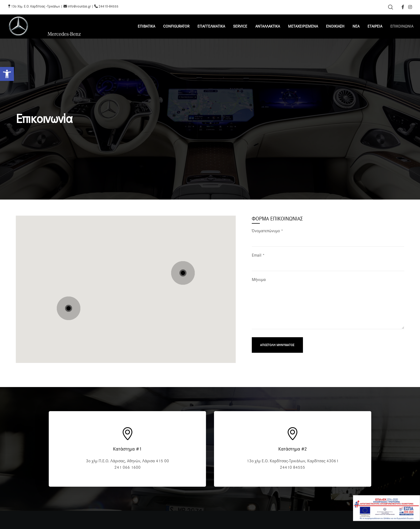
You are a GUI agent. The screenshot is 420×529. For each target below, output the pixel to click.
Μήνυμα (328, 307)
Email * (328, 265)
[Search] (391, 7)
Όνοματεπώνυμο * (328, 240)
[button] (7, 74)
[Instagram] (410, 7)
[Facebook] (403, 7)
